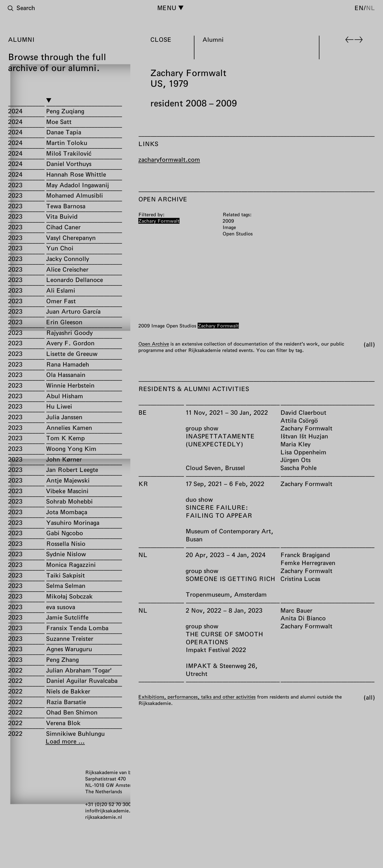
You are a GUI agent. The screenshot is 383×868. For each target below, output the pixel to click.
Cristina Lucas (300, 579)
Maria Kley (295, 444)
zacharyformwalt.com (169, 159)
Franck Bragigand (305, 555)
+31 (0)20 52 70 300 (108, 804)
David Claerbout (303, 412)
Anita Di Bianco (303, 618)
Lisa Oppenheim (303, 452)
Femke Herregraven (308, 563)
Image (158, 325)
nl (370, 8)
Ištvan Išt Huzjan (304, 436)
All (369, 344)
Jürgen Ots (295, 460)
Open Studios (181, 325)
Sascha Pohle (299, 468)
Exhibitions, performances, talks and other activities (197, 697)
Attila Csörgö (299, 420)
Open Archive (154, 344)
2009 (144, 325)
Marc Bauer (296, 610)
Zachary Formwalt (218, 325)
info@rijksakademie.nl (110, 811)
